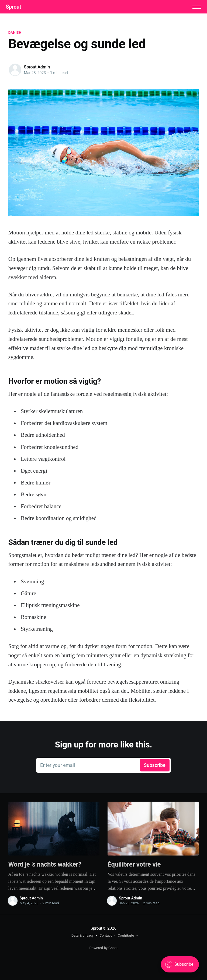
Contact (106, 937)
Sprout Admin (37, 68)
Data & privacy (83, 937)
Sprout (16, 8)
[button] (194, 7)
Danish (15, 34)
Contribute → (128, 937)
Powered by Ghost (104, 949)
